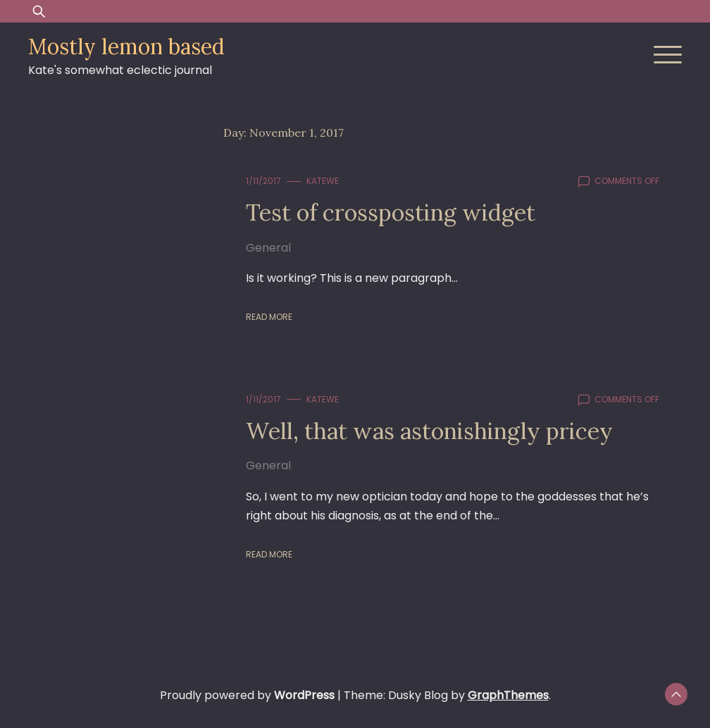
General (268, 248)
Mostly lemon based (126, 47)
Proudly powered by (249, 695)
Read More (269, 317)
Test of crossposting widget (391, 212)
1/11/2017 (263, 181)
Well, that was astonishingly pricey (429, 431)
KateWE (323, 181)
